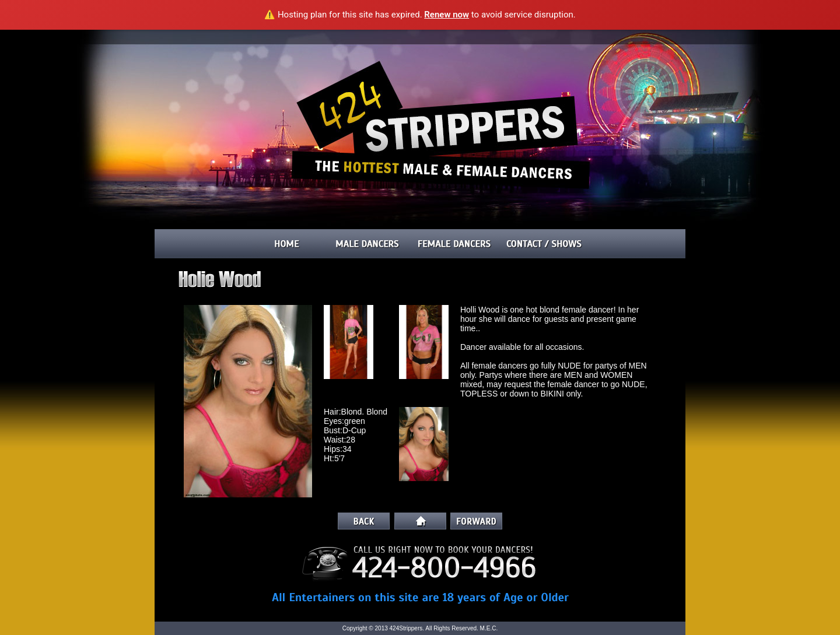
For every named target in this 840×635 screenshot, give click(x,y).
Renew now (447, 15)
